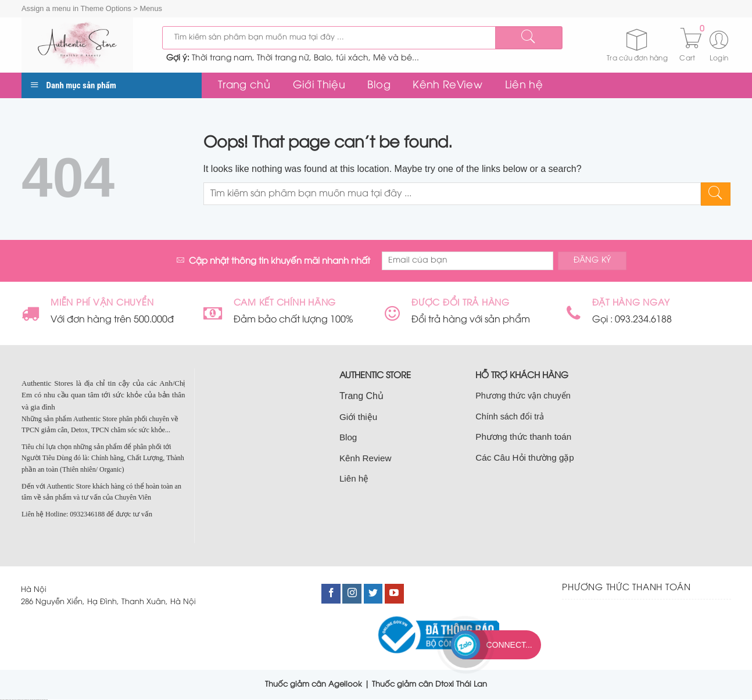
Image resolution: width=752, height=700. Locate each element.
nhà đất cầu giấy (3, 700)
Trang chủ (244, 85)
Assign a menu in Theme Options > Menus (92, 8)
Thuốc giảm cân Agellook (314, 684)
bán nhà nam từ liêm (39, 700)
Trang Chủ (361, 396)
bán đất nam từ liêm (45, 700)
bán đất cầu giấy (15, 700)
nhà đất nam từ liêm (33, 700)
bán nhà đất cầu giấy (21, 700)
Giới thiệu (358, 417)
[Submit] (528, 38)
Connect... (509, 645)
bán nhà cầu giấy (27, 700)
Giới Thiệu (319, 85)
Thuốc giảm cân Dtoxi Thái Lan (429, 684)
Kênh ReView (447, 85)
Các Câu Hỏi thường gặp (525, 457)
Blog (379, 85)
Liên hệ (524, 85)
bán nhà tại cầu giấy (9, 700)
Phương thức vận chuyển (523, 396)
